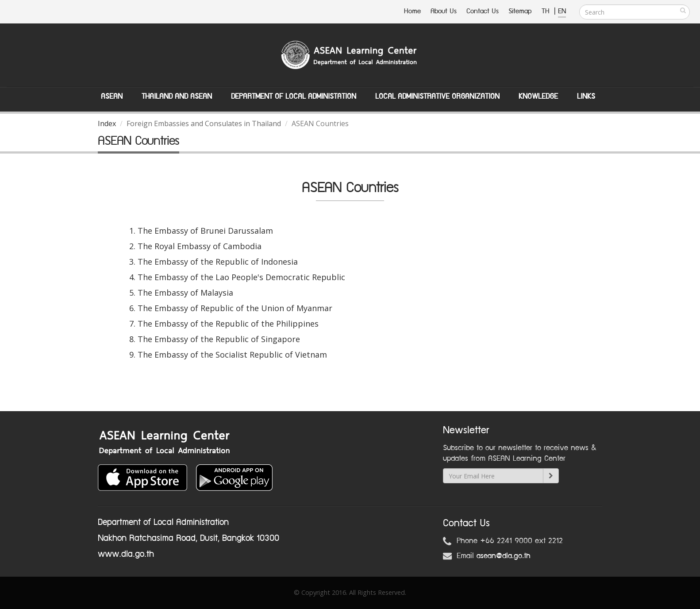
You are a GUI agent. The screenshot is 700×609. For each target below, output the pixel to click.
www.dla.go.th (126, 554)
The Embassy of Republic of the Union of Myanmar (235, 308)
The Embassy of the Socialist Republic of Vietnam (232, 355)
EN (562, 11)
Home (412, 11)
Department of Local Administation (294, 96)
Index (107, 123)
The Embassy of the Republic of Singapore (219, 339)
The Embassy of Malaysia (185, 293)
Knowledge (538, 96)
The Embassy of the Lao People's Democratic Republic (241, 277)
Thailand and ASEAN (177, 96)
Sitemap (520, 11)
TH (547, 11)
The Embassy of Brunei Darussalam (205, 231)
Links (586, 96)
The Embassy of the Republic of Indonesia (218, 262)
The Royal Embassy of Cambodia (200, 246)
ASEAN (112, 96)
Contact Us (483, 11)
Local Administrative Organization (437, 96)
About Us (444, 11)
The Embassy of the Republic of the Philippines (228, 324)
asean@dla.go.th (504, 556)
